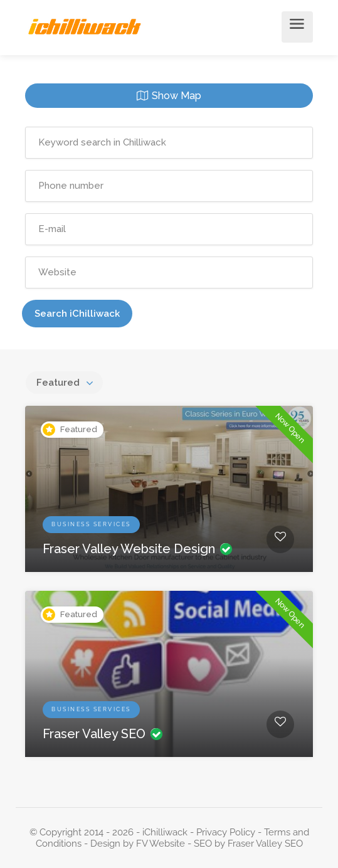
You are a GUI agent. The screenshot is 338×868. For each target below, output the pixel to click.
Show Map (177, 96)
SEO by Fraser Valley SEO (248, 844)
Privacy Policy (226, 832)
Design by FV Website (138, 844)
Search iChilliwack (77, 314)
